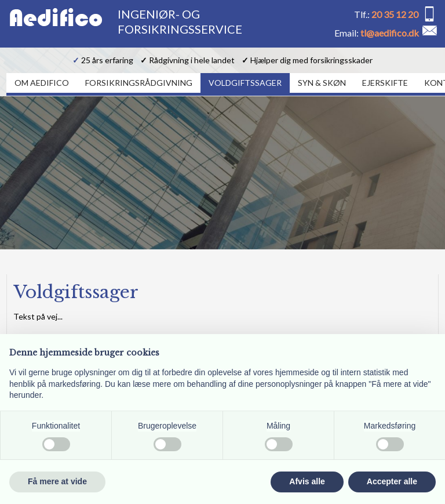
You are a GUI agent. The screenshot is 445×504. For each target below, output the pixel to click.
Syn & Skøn (322, 83)
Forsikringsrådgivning (139, 83)
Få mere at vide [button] (57, 481)
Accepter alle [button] (392, 481)
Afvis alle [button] (307, 481)
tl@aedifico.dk (390, 33)
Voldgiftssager (245, 83)
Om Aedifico (42, 83)
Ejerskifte (385, 83)
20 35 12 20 (395, 14)
